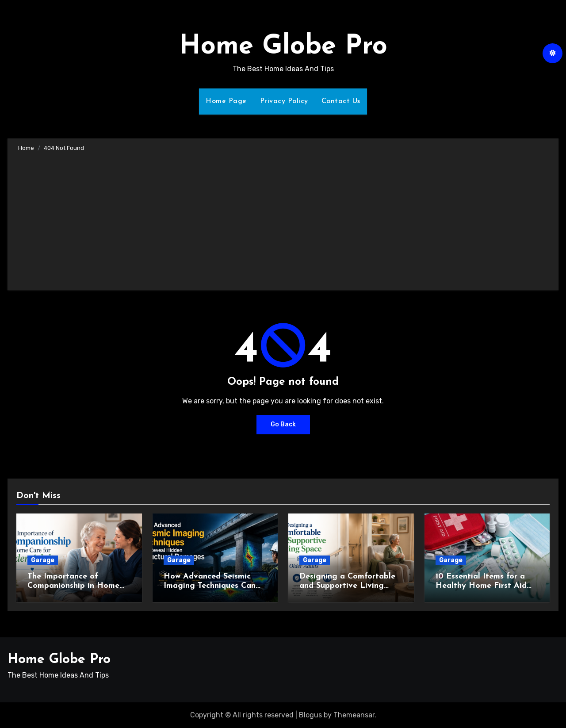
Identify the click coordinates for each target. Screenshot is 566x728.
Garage (43, 560)
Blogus (310, 715)
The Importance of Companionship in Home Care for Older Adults (73, 586)
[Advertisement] (284, 219)
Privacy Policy (284, 101)
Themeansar (354, 715)
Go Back (283, 424)
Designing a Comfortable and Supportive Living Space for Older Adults (347, 586)
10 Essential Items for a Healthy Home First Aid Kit (481, 586)
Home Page (226, 101)
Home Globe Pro (283, 47)
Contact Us (341, 101)
